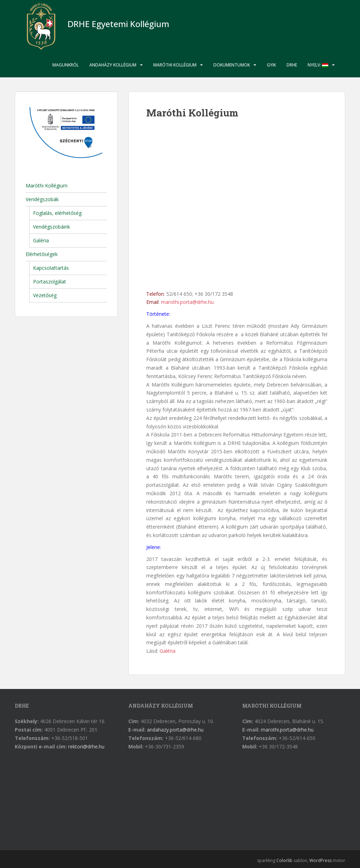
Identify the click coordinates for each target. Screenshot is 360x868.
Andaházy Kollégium (113, 65)
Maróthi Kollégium (175, 65)
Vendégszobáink (52, 227)
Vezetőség (45, 295)
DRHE (292, 65)
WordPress (320, 860)
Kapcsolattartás (51, 268)
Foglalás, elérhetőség (57, 213)
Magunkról (66, 65)
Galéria (168, 651)
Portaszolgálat (50, 282)
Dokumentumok (232, 65)
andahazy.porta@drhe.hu (175, 730)
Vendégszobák (42, 199)
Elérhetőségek (42, 254)
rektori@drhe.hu (86, 746)
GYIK (271, 65)
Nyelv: (318, 65)
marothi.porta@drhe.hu (187, 302)
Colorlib (284, 860)
